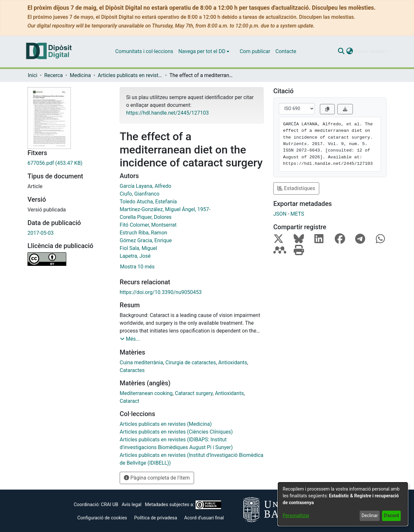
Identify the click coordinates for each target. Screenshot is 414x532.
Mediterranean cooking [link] (146, 393)
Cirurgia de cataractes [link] (191, 362)
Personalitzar (296, 515)
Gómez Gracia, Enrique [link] (146, 240)
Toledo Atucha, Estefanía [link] (148, 202)
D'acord (392, 515)
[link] (69, 163)
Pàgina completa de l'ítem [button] (157, 478)
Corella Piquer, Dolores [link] (146, 217)
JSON (280, 214)
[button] (341, 51)
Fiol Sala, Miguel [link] (138, 248)
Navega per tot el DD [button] (202, 51)
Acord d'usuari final (204, 518)
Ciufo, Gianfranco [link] (140, 194)
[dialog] (343, 504)
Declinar (370, 515)
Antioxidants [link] (233, 362)
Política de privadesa (156, 518)
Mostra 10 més (137, 267)
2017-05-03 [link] (41, 233)
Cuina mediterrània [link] (141, 362)
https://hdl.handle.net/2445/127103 (167, 113)
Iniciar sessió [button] (370, 51)
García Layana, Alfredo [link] (146, 186)
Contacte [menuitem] (286, 51)
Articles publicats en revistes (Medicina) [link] (130, 75)
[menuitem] (204, 51)
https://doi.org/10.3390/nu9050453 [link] (161, 292)
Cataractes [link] (132, 370)
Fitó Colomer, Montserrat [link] (148, 225)
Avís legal (131, 505)
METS (297, 214)
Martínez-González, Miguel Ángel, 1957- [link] (165, 209)
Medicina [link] (80, 75)
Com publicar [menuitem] (255, 51)
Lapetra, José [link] (135, 256)
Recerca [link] (54, 75)
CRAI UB (109, 505)
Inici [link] (33, 75)
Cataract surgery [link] (194, 393)
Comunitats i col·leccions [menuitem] (144, 51)
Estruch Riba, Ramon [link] (143, 233)
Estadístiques (296, 188)
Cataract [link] (129, 401)
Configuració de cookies (102, 518)
